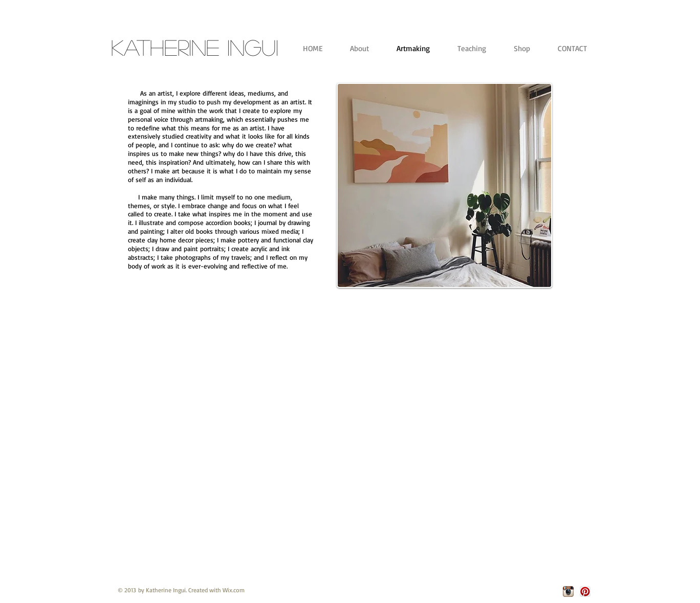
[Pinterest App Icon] (585, 591)
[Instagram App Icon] (568, 591)
